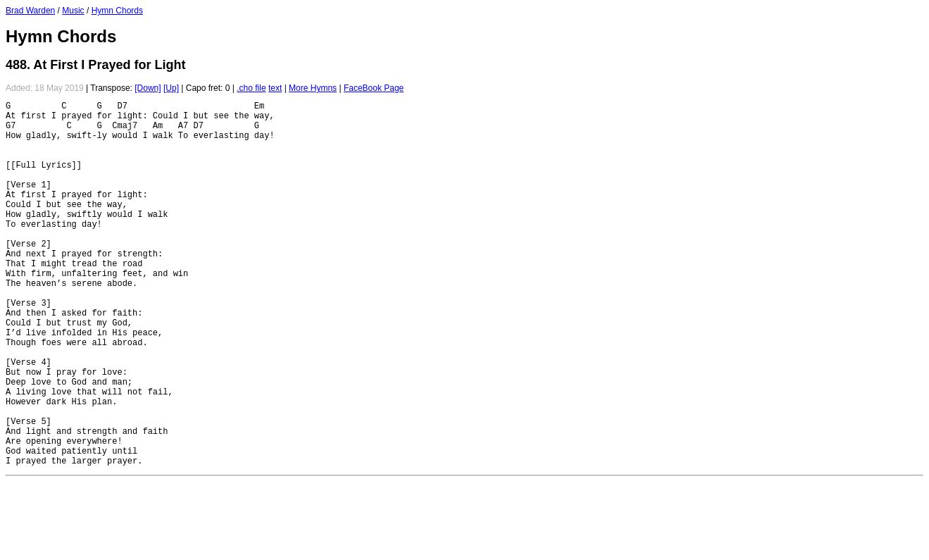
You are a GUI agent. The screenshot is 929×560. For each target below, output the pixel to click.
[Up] (171, 88)
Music (73, 11)
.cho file (251, 88)
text (275, 88)
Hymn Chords (117, 11)
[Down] (148, 88)
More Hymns (313, 88)
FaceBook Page (374, 88)
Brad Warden (30, 11)
